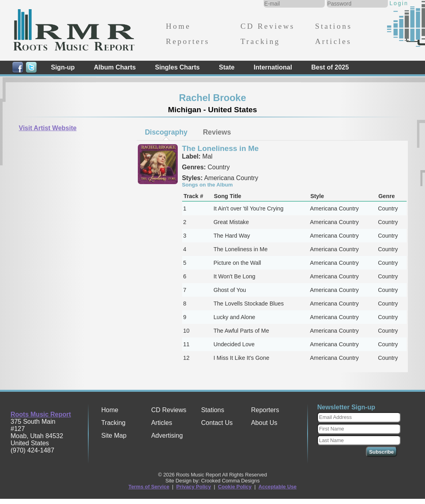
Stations (334, 26)
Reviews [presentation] (217, 132)
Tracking (260, 41)
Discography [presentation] (166, 132)
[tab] (166, 132)
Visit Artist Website (48, 128)
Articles (333, 41)
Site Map (114, 436)
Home (178, 26)
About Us (264, 423)
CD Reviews (268, 26)
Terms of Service (149, 487)
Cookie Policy (235, 487)
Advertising (167, 436)
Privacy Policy (194, 487)
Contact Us (217, 423)
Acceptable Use (277, 487)
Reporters (188, 41)
